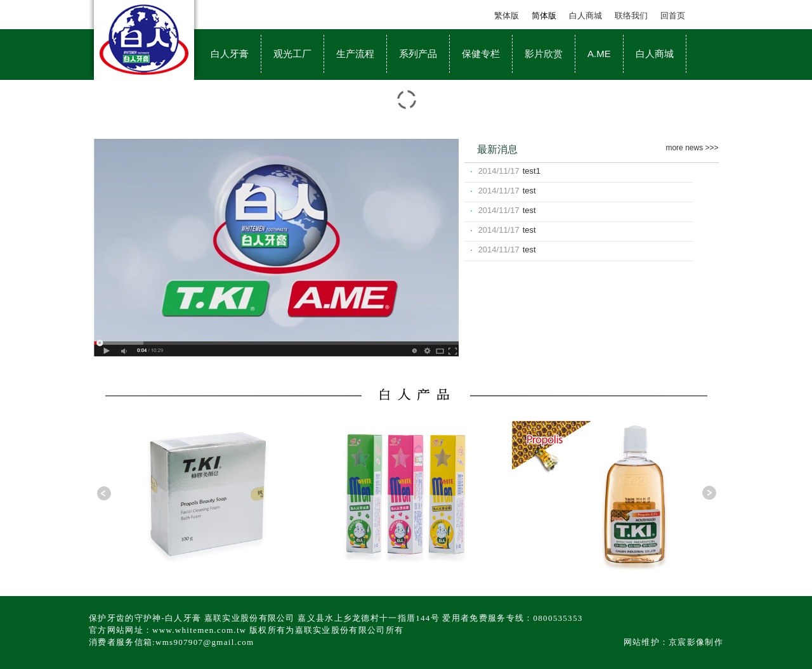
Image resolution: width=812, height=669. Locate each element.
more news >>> (692, 148)
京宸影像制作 (696, 642)
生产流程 (355, 54)
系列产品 (418, 54)
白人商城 (586, 16)
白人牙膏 (230, 54)
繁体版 (507, 16)
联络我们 (631, 16)
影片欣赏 (544, 54)
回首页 (673, 16)
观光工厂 (292, 54)
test (529, 191)
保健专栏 (481, 54)
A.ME (599, 54)
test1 (532, 171)
